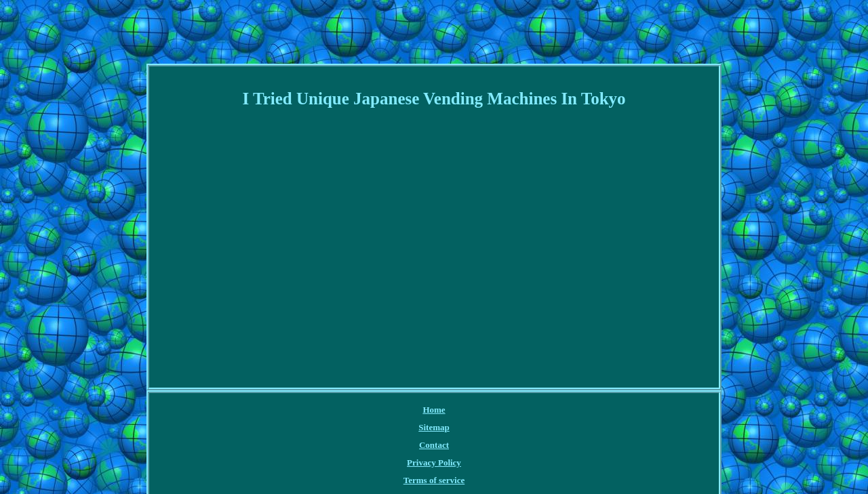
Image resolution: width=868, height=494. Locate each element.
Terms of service (434, 480)
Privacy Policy (434, 462)
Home (434, 410)
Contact (434, 445)
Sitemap (434, 427)
